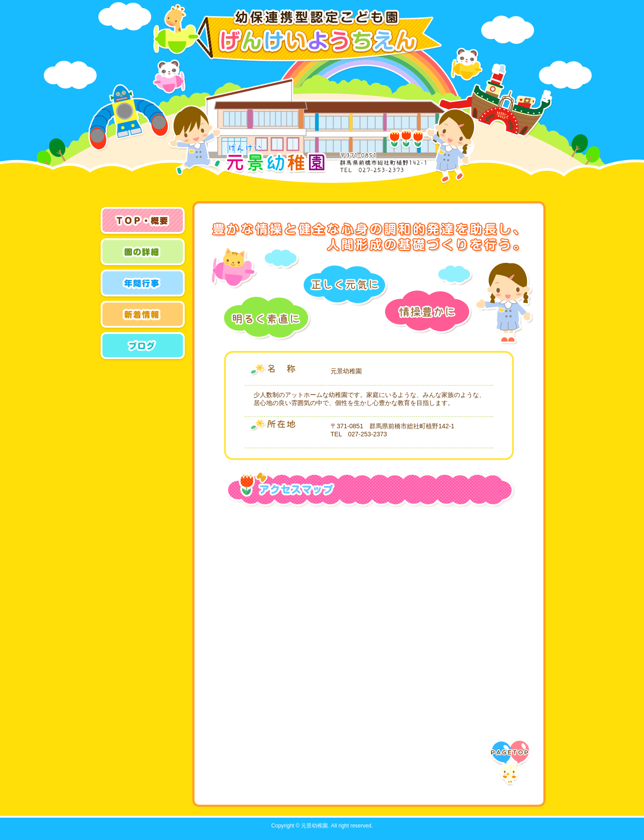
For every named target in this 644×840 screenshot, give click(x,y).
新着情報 (143, 315)
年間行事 (143, 284)
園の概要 (143, 253)
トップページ (143, 221)
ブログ (143, 346)
